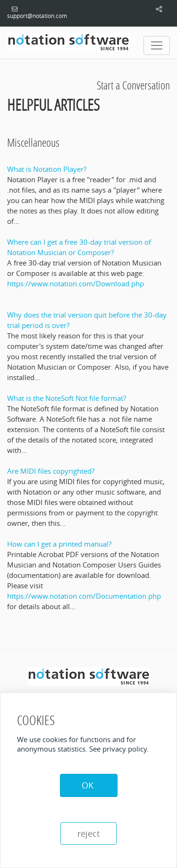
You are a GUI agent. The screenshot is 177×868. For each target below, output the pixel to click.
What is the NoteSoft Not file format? (67, 398)
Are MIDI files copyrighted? (51, 471)
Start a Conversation (133, 85)
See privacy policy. (119, 749)
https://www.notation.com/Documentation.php (84, 596)
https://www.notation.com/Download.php (76, 283)
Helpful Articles (53, 105)
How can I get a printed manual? (59, 544)
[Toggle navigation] (157, 45)
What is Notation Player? (47, 169)
